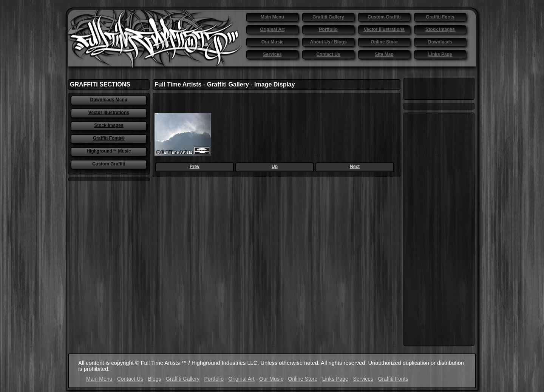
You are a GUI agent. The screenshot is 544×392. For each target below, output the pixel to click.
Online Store (384, 42)
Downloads (440, 42)
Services (272, 54)
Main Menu (272, 17)
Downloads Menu (109, 100)
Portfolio (328, 29)
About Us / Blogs (328, 42)
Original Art (272, 29)
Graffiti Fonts (440, 17)
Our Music (273, 42)
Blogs (154, 379)
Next (355, 167)
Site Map (384, 54)
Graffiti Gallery (328, 17)
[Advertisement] (439, 229)
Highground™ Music (109, 151)
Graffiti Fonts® (109, 138)
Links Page (440, 54)
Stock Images (440, 29)
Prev (195, 167)
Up (275, 167)
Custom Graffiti (384, 17)
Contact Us (328, 54)
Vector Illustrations (384, 29)
